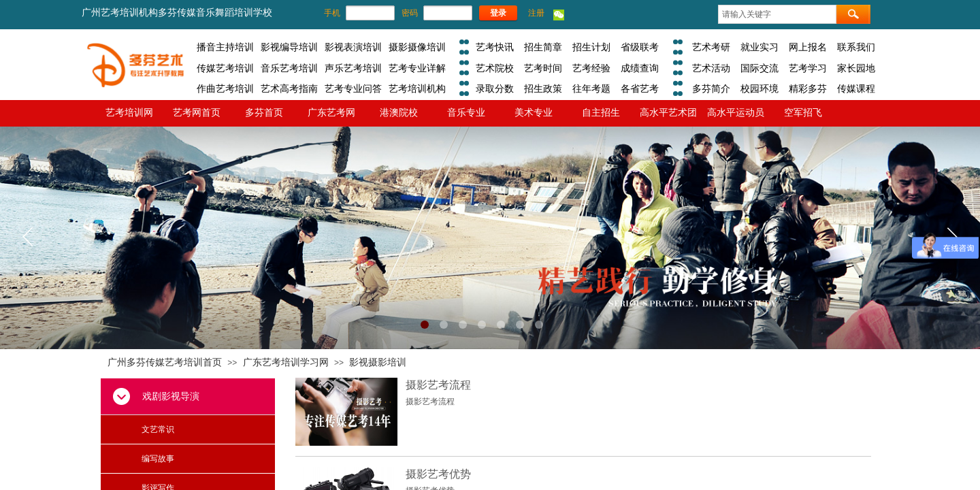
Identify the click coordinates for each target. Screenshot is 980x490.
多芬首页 (264, 112)
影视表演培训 (353, 47)
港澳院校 (399, 112)
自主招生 (601, 112)
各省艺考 (640, 88)
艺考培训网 (129, 112)
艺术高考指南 (289, 88)
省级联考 (640, 47)
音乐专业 (466, 112)
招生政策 (543, 88)
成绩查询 (640, 68)
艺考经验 (591, 68)
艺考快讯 (495, 47)
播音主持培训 (225, 47)
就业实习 (759, 47)
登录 (498, 13)
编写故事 (158, 459)
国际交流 (759, 68)
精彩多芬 (808, 88)
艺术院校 (495, 68)
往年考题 (591, 88)
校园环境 (759, 88)
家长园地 (856, 68)
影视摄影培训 (378, 362)
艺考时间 (543, 68)
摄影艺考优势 (438, 474)
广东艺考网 (331, 112)
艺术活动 (711, 68)
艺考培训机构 (417, 88)
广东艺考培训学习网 (286, 362)
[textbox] (777, 14)
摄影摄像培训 (417, 47)
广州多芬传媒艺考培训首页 (165, 362)
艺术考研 (711, 47)
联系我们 (856, 47)
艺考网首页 (197, 112)
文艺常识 (158, 429)
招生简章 (543, 47)
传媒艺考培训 (225, 68)
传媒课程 (856, 88)
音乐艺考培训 (289, 68)
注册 (536, 13)
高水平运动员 (736, 112)
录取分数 (495, 88)
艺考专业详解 (417, 68)
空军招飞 (803, 112)
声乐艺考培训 (353, 68)
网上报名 (808, 47)
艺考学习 (808, 68)
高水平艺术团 (668, 112)
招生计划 (591, 47)
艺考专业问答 (353, 88)
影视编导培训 (289, 47)
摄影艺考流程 (438, 385)
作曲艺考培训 (225, 88)
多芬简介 (711, 88)
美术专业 (534, 112)
